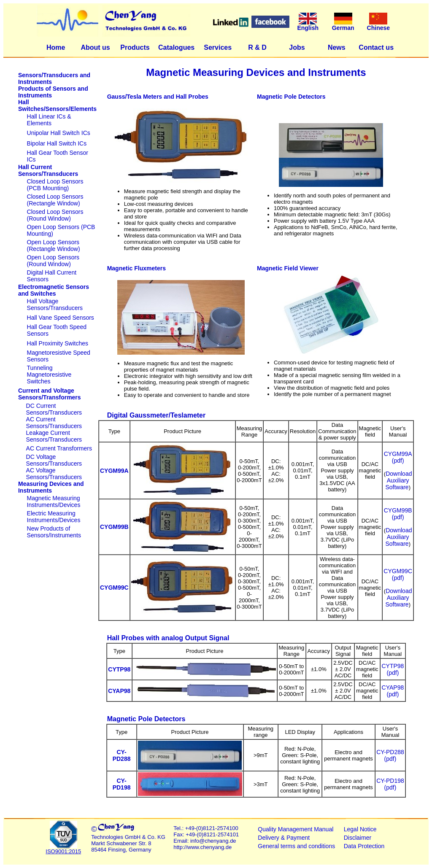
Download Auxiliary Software (398, 480)
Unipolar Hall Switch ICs (59, 133)
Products (135, 47)
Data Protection (364, 846)
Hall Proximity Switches (58, 343)
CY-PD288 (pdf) (390, 755)
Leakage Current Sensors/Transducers (54, 436)
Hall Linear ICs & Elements (49, 120)
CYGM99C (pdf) (398, 574)
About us (95, 47)
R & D (257, 47)
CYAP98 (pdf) (393, 691)
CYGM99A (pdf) (398, 457)
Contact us (376, 47)
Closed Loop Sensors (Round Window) (55, 215)
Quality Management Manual (296, 829)
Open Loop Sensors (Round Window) (53, 261)
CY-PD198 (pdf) (390, 784)
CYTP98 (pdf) (393, 669)
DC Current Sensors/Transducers (54, 409)
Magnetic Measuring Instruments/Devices (54, 501)
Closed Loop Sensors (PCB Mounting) (55, 185)
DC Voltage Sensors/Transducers (54, 460)
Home (56, 47)
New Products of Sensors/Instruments (54, 532)
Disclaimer (358, 838)
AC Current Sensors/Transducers (54, 423)
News (337, 47)
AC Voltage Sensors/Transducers (54, 474)
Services (218, 47)
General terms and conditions (296, 846)
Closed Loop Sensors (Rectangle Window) (55, 200)
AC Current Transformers (59, 448)
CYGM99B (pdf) (398, 514)
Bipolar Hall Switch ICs (57, 143)
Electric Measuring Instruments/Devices (54, 517)
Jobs (297, 47)
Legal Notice (360, 829)
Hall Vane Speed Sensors (61, 318)
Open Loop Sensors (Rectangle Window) (54, 245)
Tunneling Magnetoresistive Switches (49, 375)
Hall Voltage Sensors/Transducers (55, 305)
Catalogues (176, 47)
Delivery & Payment (284, 838)
